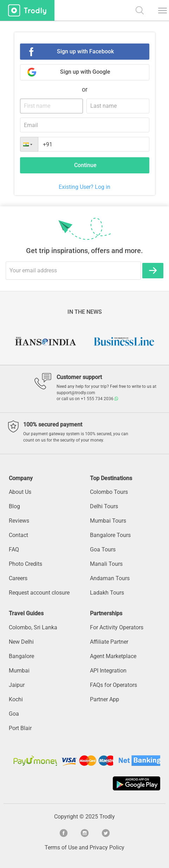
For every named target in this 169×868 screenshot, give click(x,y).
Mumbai (19, 671)
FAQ (14, 549)
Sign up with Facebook (85, 51)
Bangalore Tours (110, 535)
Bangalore (21, 656)
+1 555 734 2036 (99, 399)
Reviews (19, 521)
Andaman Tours (110, 578)
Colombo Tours (109, 492)
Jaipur (17, 685)
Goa (14, 714)
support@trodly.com (76, 393)
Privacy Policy (107, 847)
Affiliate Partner (109, 642)
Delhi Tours (104, 506)
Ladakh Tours (107, 593)
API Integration (108, 671)
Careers (18, 578)
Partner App (105, 699)
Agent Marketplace (113, 656)
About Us (20, 492)
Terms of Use (61, 847)
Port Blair (20, 728)
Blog (14, 506)
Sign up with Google (85, 72)
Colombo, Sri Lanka (33, 627)
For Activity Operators (117, 627)
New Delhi (21, 642)
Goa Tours (103, 549)
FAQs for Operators (113, 685)
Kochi (16, 699)
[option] (45, 342)
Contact (18, 535)
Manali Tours (106, 564)
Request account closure (39, 593)
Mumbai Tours (108, 521)
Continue (85, 165)
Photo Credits (25, 564)
